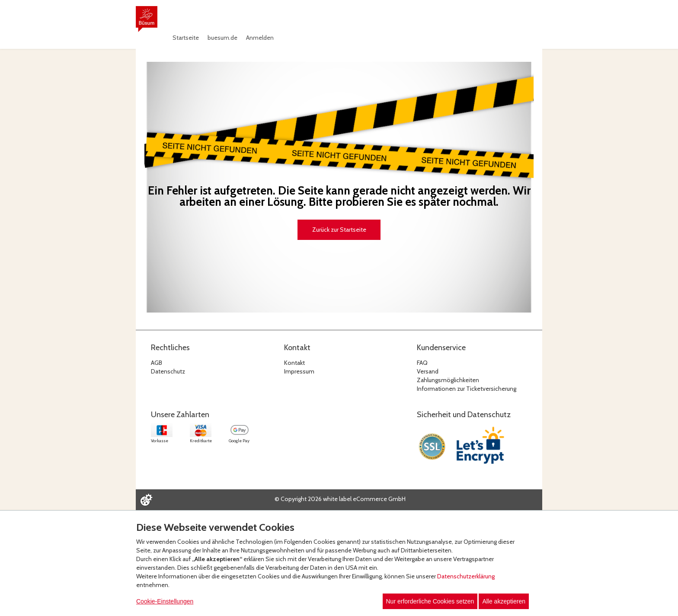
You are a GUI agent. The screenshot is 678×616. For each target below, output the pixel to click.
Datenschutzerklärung (466, 576)
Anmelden (260, 38)
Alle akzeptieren (504, 601)
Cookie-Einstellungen (165, 601)
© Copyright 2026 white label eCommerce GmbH (340, 499)
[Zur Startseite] (147, 19)
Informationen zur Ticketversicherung (467, 389)
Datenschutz (168, 371)
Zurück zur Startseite (339, 230)
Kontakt (294, 363)
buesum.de (222, 38)
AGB (157, 363)
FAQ (422, 363)
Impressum (299, 371)
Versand (428, 371)
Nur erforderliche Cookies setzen (430, 601)
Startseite (186, 38)
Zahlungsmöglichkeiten (448, 380)
